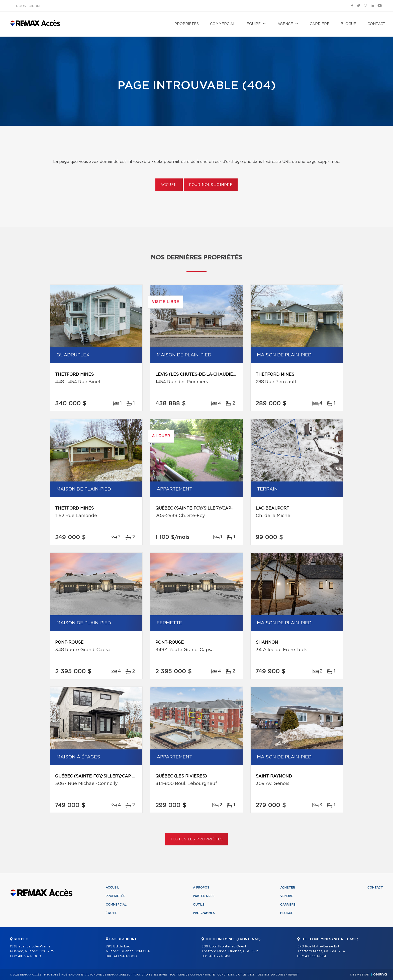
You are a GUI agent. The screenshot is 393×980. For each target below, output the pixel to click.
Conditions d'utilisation (236, 975)
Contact (376, 24)
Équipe (254, 24)
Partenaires (204, 896)
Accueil (169, 185)
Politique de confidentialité (192, 975)
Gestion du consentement (278, 975)
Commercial (223, 24)
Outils (199, 905)
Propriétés (187, 24)
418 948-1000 (29, 956)
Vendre (287, 896)
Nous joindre (29, 6)
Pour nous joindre (211, 185)
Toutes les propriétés (197, 839)
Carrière (320, 24)
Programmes (204, 913)
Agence (285, 24)
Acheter (288, 888)
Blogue (348, 24)
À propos (201, 888)
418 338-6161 (220, 956)
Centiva (379, 974)
